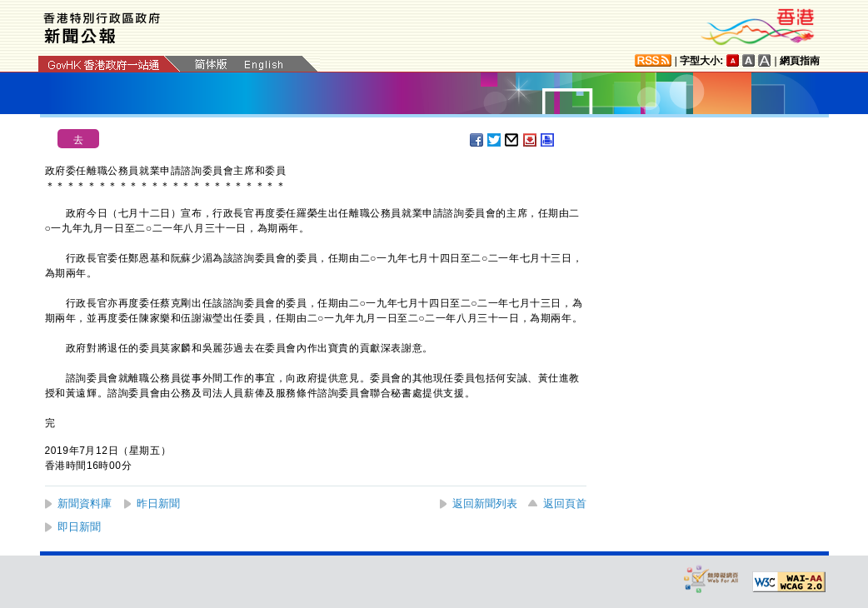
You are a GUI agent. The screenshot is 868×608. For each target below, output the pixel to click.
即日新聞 (79, 527)
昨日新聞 (158, 503)
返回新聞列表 (485, 503)
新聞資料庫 (85, 503)
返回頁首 (565, 503)
